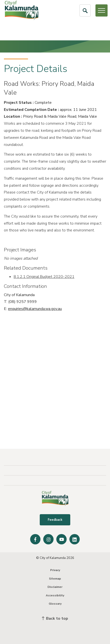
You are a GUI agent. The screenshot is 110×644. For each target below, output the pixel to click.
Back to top (55, 618)
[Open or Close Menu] (102, 10)
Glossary (55, 604)
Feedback (55, 520)
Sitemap (55, 579)
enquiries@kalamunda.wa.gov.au (35, 309)
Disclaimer (55, 587)
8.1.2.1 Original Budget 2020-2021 (44, 277)
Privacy (55, 570)
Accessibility (55, 595)
